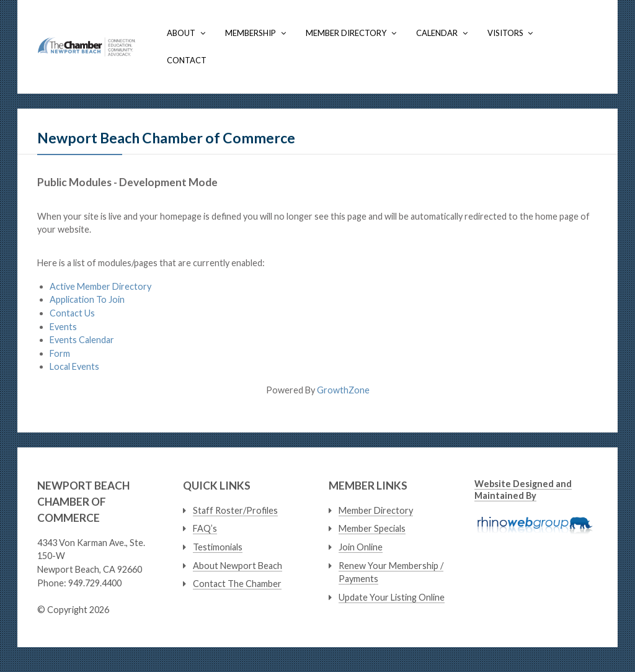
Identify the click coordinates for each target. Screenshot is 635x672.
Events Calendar (82, 340)
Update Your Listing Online (392, 597)
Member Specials (372, 528)
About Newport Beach (238, 566)
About (181, 33)
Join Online (361, 547)
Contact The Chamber (237, 584)
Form (60, 353)
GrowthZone (343, 390)
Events (63, 327)
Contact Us (72, 313)
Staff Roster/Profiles (235, 510)
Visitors (505, 33)
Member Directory (346, 33)
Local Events (74, 366)
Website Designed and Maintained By (523, 490)
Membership (251, 33)
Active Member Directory (100, 286)
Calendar (437, 33)
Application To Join (87, 299)
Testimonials (218, 547)
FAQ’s (205, 528)
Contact (187, 60)
